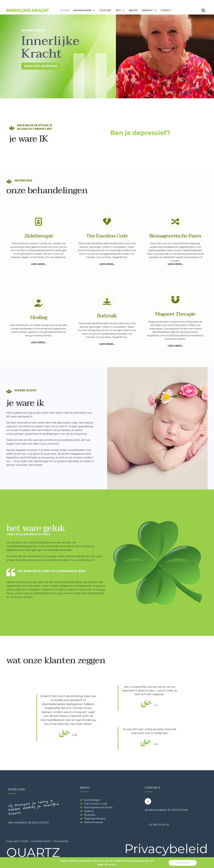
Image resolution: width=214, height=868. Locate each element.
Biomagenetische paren (175, 236)
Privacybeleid (166, 849)
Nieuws (133, 10)
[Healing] (39, 303)
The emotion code (107, 236)
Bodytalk (107, 316)
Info (120, 10)
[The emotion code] (107, 222)
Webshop (149, 10)
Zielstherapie (39, 236)
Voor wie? (105, 10)
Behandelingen (84, 10)
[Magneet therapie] (175, 300)
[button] (203, 11)
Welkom (65, 10)
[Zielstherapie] (39, 222)
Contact (166, 10)
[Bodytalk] (107, 302)
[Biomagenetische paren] (175, 222)
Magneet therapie (175, 314)
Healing (39, 317)
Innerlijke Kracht (28, 10)
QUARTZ (33, 852)
